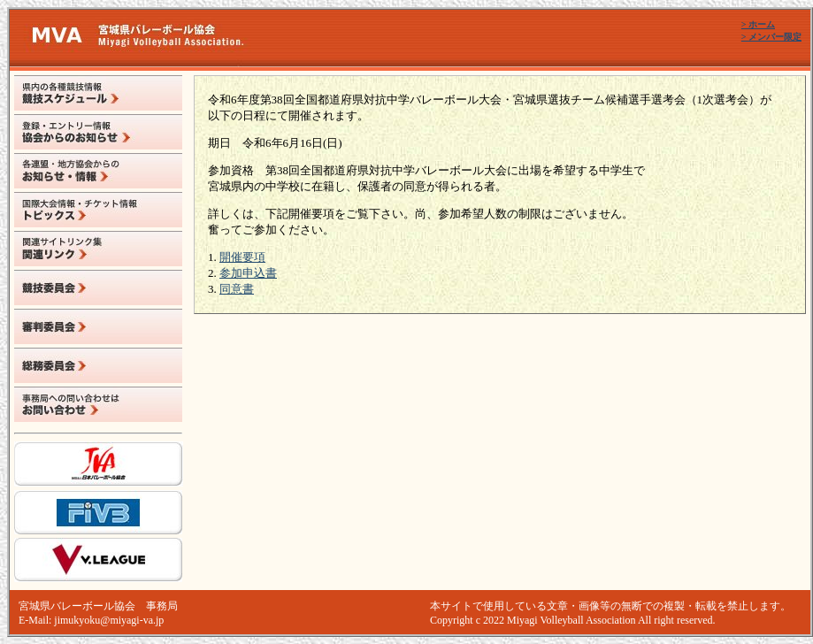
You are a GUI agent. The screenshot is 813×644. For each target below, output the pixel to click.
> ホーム (758, 24)
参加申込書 (248, 273)
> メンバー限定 (771, 37)
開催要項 (242, 257)
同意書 (237, 289)
